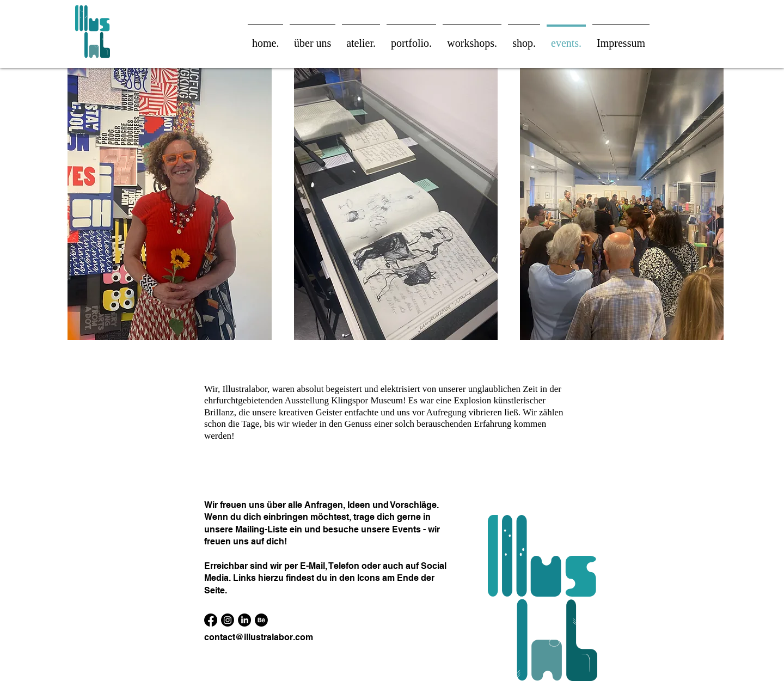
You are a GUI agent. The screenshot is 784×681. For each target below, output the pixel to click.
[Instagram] (228, 620)
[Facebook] (211, 620)
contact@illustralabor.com (259, 637)
